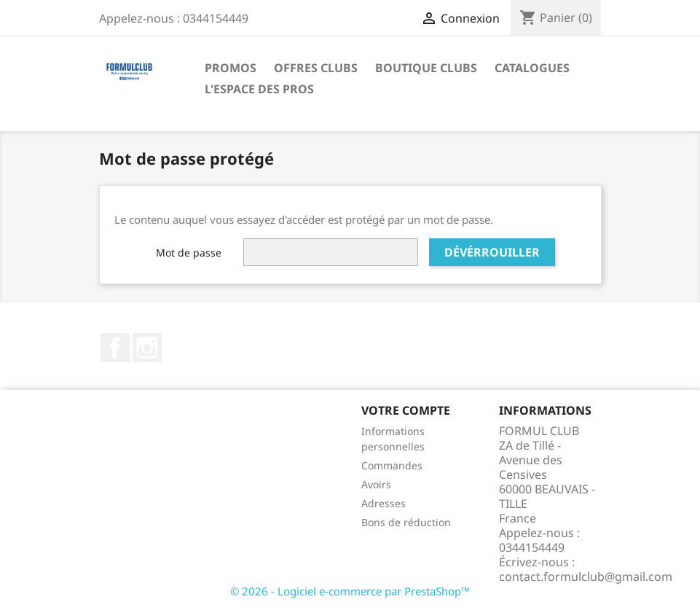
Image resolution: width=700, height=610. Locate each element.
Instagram (147, 348)
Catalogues (532, 68)
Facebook (115, 348)
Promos (231, 68)
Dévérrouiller (492, 252)
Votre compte (406, 410)
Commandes (392, 465)
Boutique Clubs (426, 68)
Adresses (384, 503)
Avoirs (376, 484)
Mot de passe (189, 253)
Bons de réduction (406, 522)
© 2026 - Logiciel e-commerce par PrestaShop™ (350, 591)
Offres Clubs (316, 68)
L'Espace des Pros (259, 89)
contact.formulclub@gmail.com (586, 576)
